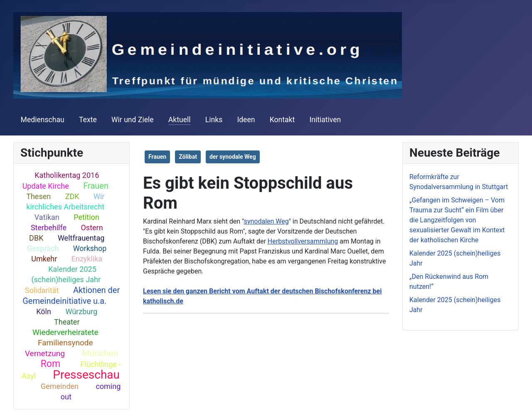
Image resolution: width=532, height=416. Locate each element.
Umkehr (44, 259)
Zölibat (188, 157)
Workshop (90, 248)
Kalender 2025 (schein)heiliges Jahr (66, 274)
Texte (88, 120)
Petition (86, 217)
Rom (50, 364)
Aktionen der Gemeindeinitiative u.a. (71, 295)
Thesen (38, 196)
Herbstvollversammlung (303, 241)
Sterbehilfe (49, 228)
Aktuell (180, 120)
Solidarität (42, 290)
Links (214, 120)
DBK (36, 238)
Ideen (246, 120)
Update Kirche (46, 186)
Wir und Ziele (133, 120)
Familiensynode (65, 343)
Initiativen (325, 120)
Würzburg (81, 311)
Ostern (92, 228)
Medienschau (43, 120)
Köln (44, 311)
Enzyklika (87, 259)
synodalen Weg (266, 221)
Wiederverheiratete (65, 332)
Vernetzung (45, 353)
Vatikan (47, 217)
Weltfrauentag (81, 238)
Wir (99, 196)
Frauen (96, 186)
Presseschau (86, 375)
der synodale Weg (233, 157)
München (100, 353)
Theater (67, 322)
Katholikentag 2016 (67, 175)
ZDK (72, 196)
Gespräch (43, 248)
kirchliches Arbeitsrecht (65, 207)
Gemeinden (60, 386)
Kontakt (282, 120)
